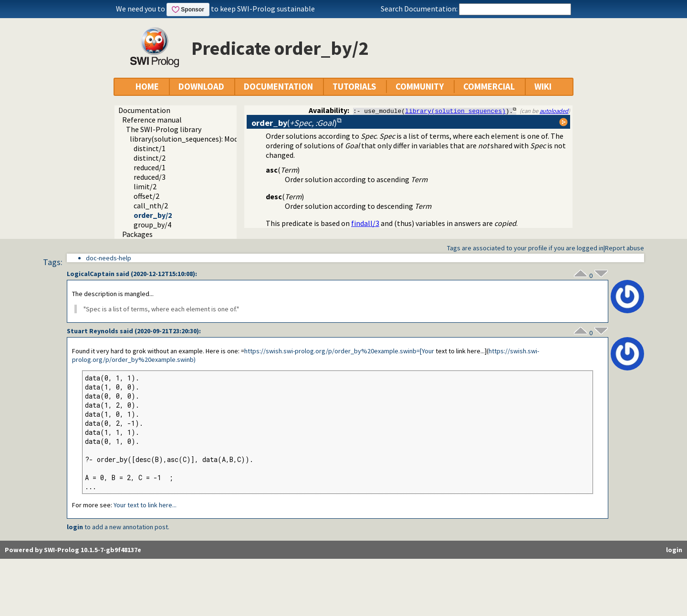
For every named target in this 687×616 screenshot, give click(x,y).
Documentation (144, 110)
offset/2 (146, 196)
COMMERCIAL (489, 87)
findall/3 (365, 223)
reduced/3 (150, 177)
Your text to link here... (145, 505)
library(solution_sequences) (455, 111)
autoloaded (554, 111)
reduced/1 (150, 167)
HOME (147, 87)
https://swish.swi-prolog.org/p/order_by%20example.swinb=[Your (339, 351)
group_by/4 (152, 225)
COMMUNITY (420, 87)
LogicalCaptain (91, 274)
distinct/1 (150, 148)
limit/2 (145, 186)
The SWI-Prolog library (164, 129)
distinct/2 (150, 158)
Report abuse (625, 248)
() (294, 123)
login (75, 527)
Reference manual (152, 120)
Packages (137, 234)
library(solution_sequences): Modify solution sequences (220, 139)
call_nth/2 (151, 205)
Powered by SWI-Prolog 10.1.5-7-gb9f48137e (73, 550)
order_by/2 (153, 215)
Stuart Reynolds (93, 331)
